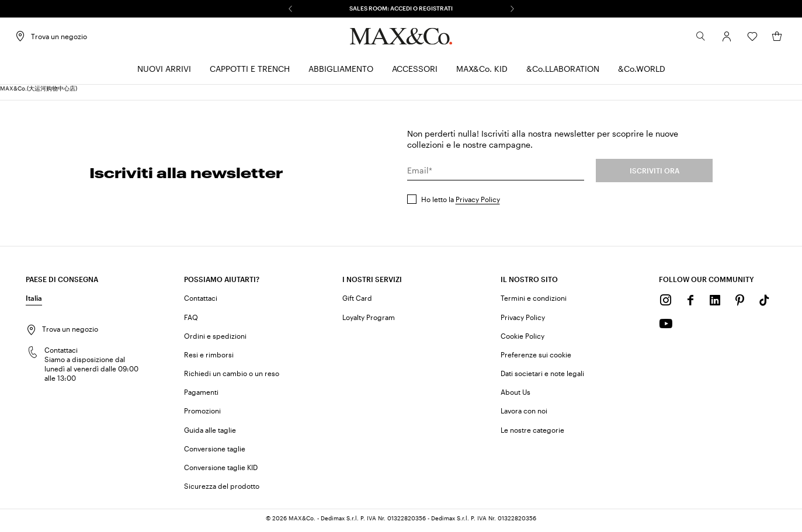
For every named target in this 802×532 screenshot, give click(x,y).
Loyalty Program (369, 321)
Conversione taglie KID (221, 471)
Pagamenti (201, 396)
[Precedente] (290, 9)
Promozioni (202, 415)
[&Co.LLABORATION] (563, 73)
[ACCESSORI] (415, 73)
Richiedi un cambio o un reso (232, 377)
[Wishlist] (741, 40)
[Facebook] (690, 304)
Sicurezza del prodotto (222, 490)
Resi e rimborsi (209, 358)
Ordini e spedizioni (215, 339)
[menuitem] (164, 73)
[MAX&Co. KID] (482, 73)
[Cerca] (690, 40)
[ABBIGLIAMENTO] (341, 73)
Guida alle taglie (210, 433)
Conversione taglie (215, 452)
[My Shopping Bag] (766, 40)
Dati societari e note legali (542, 377)
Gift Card (357, 302)
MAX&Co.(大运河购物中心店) (39, 92)
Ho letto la (461, 203)
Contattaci (201, 302)
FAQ (191, 321)
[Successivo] (512, 9)
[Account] (716, 40)
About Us (515, 396)
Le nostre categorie (532, 433)
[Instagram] (666, 304)
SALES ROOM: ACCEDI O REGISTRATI (401, 8)
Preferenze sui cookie (536, 358)
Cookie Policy (522, 339)
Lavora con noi (524, 415)
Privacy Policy (478, 203)
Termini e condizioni (534, 302)
